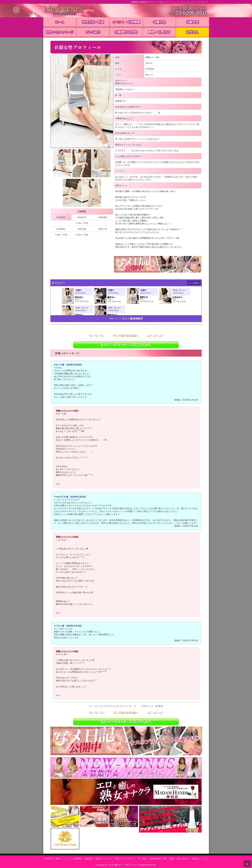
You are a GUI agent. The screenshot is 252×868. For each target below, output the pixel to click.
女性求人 (192, 32)
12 (130, 706)
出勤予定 (193, 22)
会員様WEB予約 (126, 32)
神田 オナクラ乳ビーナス (125, 865)
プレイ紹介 (93, 32)
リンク (206, 859)
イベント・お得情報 (126, 22)
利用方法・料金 (93, 22)
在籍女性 (159, 22)
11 (126, 706)
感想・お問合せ (159, 32)
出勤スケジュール (104, 859)
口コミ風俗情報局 (132, 319)
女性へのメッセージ (60, 32)
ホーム (60, 22)
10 (121, 706)
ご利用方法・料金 (51, 859)
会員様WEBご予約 (158, 859)
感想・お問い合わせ (179, 859)
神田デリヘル (115, 319)
